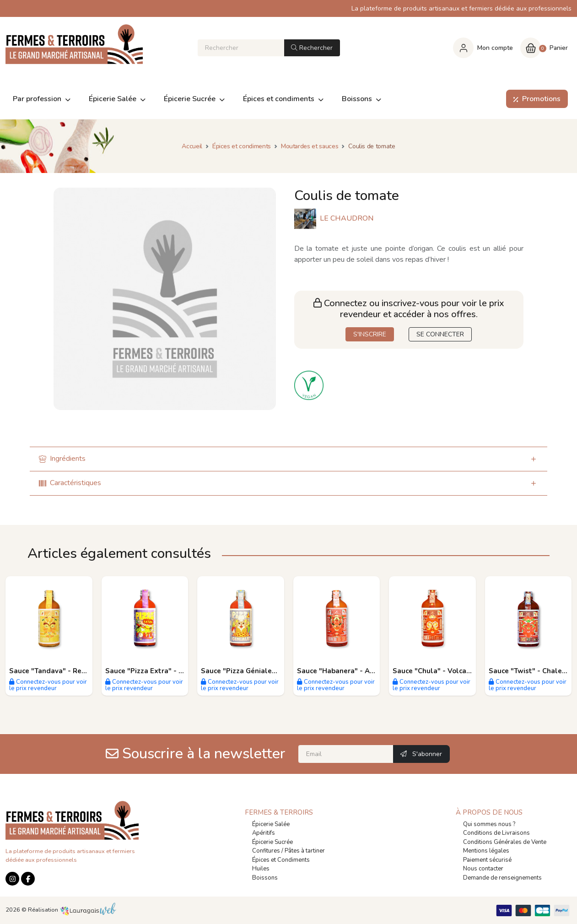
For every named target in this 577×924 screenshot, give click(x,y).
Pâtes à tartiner (305, 851)
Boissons (265, 878)
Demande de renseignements (502, 878)
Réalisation (72, 910)
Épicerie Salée (271, 824)
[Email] (346, 754)
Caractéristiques (70, 483)
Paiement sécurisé (487, 860)
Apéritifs (264, 833)
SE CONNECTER (440, 334)
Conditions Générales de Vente (505, 842)
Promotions (535, 99)
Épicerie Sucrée (272, 842)
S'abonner (421, 754)
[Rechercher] (241, 48)
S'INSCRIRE (370, 334)
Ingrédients (62, 459)
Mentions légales (486, 851)
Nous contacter (483, 869)
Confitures (266, 851)
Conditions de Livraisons (496, 833)
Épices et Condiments (281, 860)
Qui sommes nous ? (489, 824)
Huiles (261, 869)
